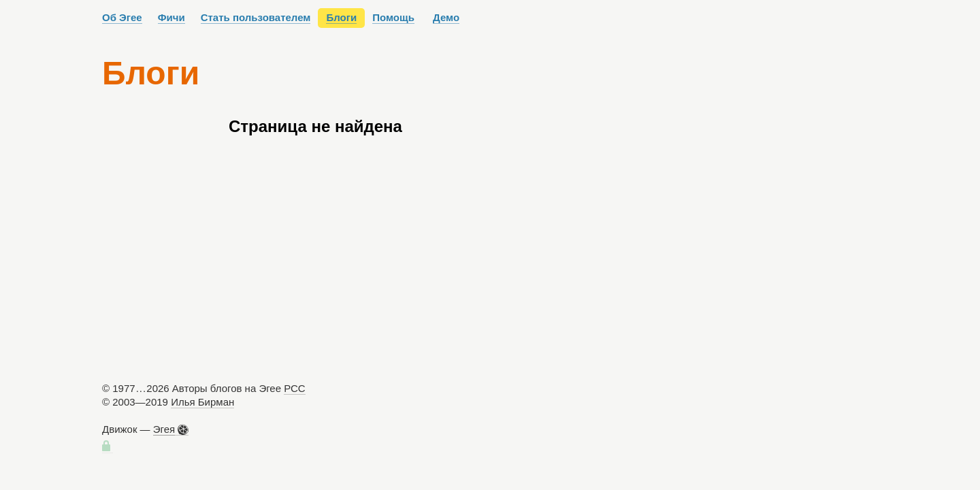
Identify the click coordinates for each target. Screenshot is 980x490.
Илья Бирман (202, 402)
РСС (295, 388)
